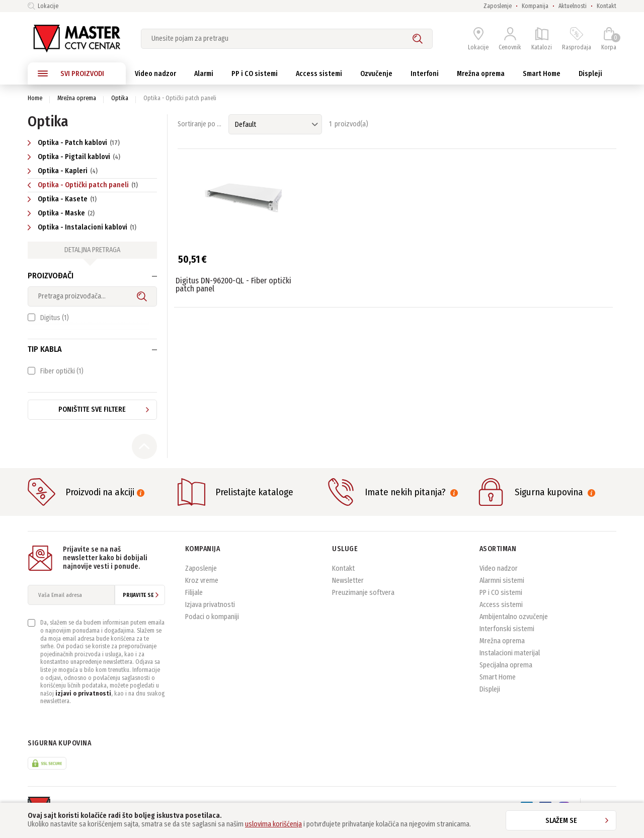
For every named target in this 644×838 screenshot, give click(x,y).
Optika (120, 98)
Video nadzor (499, 577)
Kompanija (535, 6)
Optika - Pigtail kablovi (75, 157)
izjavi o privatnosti (83, 701)
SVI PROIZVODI (71, 73)
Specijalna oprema (506, 673)
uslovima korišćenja (273, 824)
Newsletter (348, 589)
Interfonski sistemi (507, 637)
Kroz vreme (202, 589)
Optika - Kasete (63, 199)
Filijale (194, 601)
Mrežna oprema (77, 98)
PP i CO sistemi (501, 601)
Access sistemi (501, 613)
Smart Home (498, 685)
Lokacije (43, 6)
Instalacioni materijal (510, 661)
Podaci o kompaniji (212, 625)
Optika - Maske (62, 213)
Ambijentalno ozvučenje (514, 625)
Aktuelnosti (573, 6)
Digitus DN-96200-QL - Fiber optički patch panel (233, 285)
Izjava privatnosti (210, 613)
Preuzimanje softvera (363, 601)
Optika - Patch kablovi (75, 143)
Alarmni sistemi (502, 589)
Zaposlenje (498, 6)
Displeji (490, 697)
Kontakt (607, 6)
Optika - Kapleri (64, 171)
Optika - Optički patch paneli (84, 185)
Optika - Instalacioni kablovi (83, 227)
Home (35, 98)
